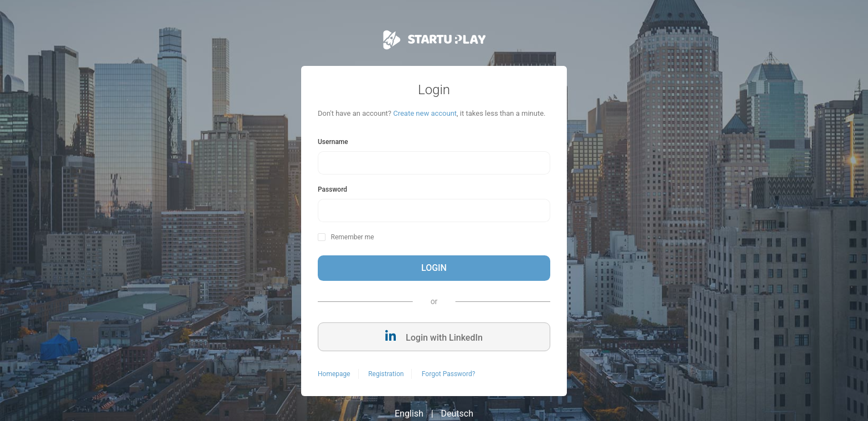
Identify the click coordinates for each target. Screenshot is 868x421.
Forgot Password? (448, 374)
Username (333, 142)
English (409, 414)
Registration (386, 374)
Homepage (334, 374)
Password (332, 189)
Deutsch (457, 414)
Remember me (352, 237)
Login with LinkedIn (434, 337)
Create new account (425, 113)
